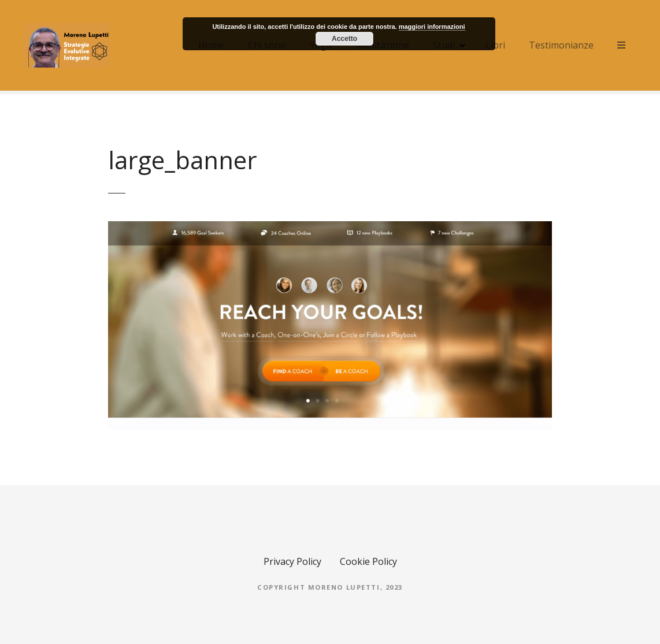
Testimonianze (561, 45)
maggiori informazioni (432, 27)
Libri (495, 45)
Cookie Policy (368, 561)
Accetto (344, 39)
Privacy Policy (292, 561)
